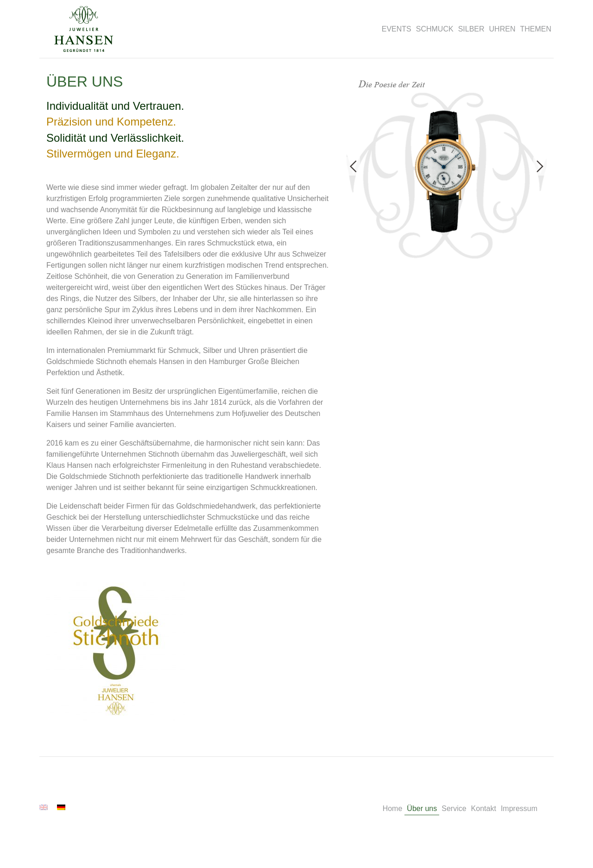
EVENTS (397, 29)
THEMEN (536, 29)
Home (393, 808)
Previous (353, 166)
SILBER (471, 29)
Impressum (519, 808)
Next (540, 166)
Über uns (422, 808)
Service (454, 808)
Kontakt (484, 808)
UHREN (502, 29)
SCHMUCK (435, 29)
